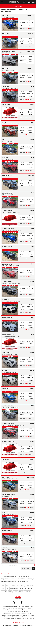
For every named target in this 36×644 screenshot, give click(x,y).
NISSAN (30, 589)
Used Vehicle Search (18, 6)
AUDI (3, 585)
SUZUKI (15, 592)
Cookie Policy (21, 622)
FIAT (18, 585)
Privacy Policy (15, 622)
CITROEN (13, 585)
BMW (7, 585)
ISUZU (32, 585)
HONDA (27, 585)
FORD (22, 585)
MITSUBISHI (23, 589)
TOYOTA (21, 592)
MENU (2, 2)
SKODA (10, 592)
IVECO (3, 589)
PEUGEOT (4, 592)
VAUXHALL (27, 592)
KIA (7, 589)
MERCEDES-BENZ (14, 589)
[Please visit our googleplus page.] (21, 602)
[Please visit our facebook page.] (18, 602)
